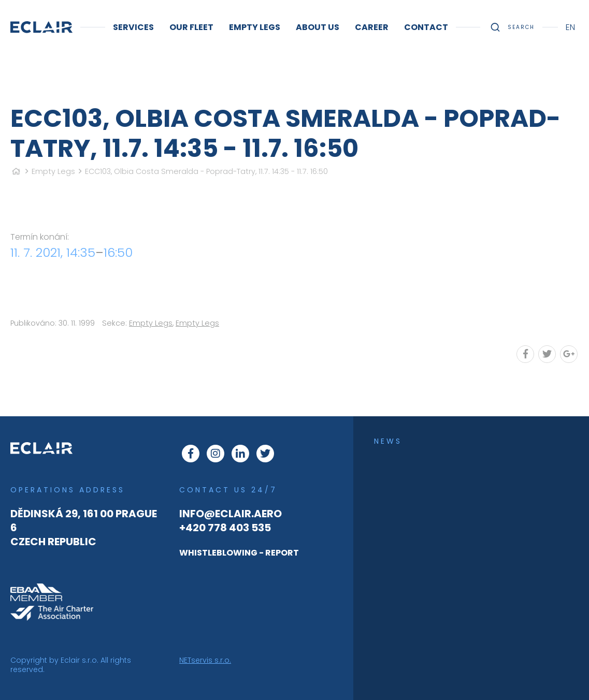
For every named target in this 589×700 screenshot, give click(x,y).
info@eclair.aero (231, 514)
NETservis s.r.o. (205, 660)
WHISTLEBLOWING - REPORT (239, 553)
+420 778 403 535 (225, 528)
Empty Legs (53, 171)
